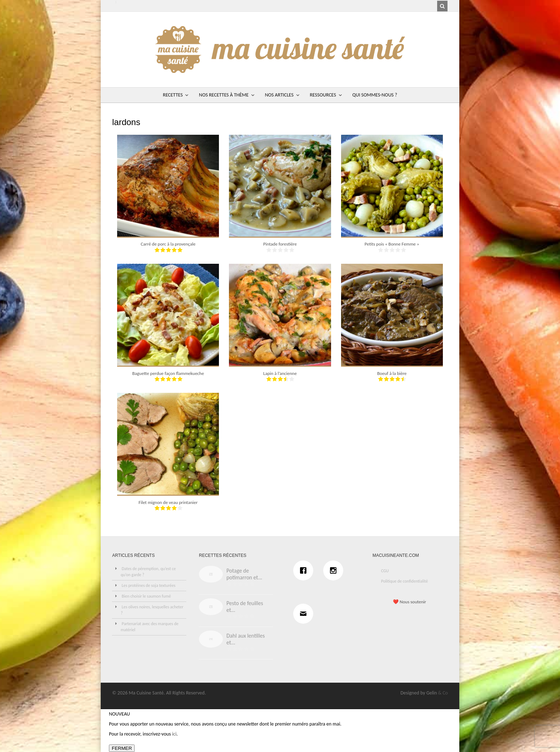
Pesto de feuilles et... (245, 607)
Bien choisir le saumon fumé (146, 596)
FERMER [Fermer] (122, 748)
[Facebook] (305, 570)
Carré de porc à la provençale (168, 244)
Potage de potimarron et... (244, 574)
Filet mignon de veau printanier (168, 502)
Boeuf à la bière (392, 373)
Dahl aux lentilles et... (246, 639)
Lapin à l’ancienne (280, 373)
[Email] (305, 614)
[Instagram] (335, 570)
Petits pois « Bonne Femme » (392, 244)
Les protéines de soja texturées (149, 585)
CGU (385, 571)
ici (174, 734)
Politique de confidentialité (404, 581)
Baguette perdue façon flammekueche (168, 373)
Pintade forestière (280, 244)
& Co (443, 693)
